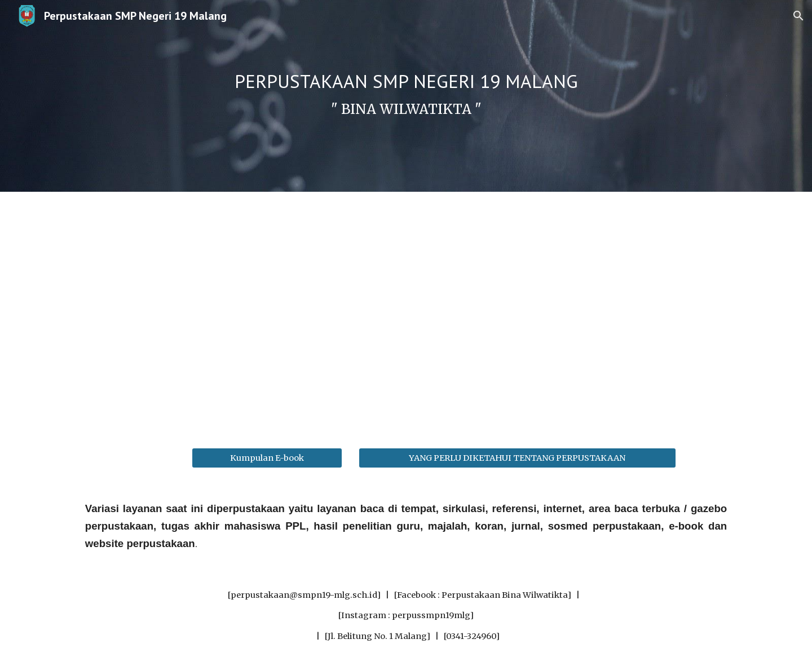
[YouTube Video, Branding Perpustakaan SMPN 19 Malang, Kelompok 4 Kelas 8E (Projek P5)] (406, 313)
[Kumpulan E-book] (267, 458)
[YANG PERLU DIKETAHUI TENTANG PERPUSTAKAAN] (517, 458)
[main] (406, 96)
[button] (798, 16)
